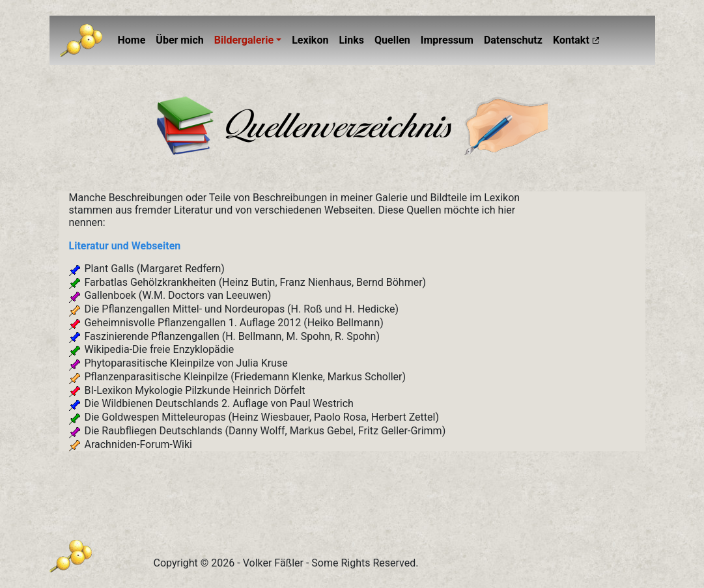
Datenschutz (513, 40)
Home (134, 39)
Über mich (179, 40)
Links (351, 40)
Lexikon (310, 40)
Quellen (392, 40)
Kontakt (571, 40)
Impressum (447, 40)
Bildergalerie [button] (244, 40)
